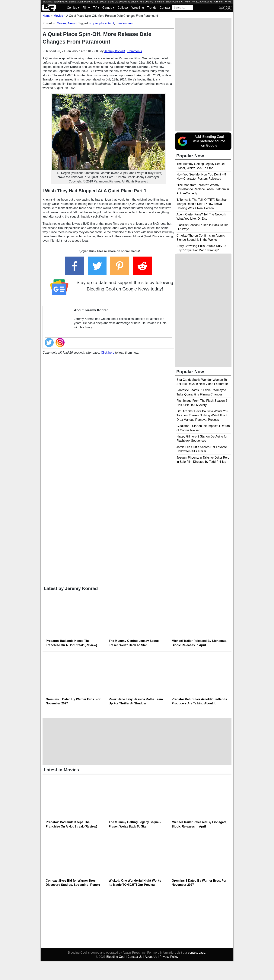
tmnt (111, 23)
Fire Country (146, 2)
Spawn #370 (60, 2)
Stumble (159, 2)
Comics (73, 8)
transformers (124, 23)
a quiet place (98, 23)
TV (96, 8)
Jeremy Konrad (115, 51)
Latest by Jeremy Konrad (71, 588)
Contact (165, 8)
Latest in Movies (61, 770)
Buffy (135, 2)
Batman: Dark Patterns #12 (83, 2)
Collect (123, 8)
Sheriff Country (174, 2)
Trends (152, 8)
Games (108, 8)
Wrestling (138, 8)
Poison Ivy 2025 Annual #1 (198, 2)
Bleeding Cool (116, 957)
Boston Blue (106, 2)
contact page (197, 953)
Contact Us (135, 957)
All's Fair (219, 2)
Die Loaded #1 (122, 2)
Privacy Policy (169, 957)
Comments (135, 51)
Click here (108, 353)
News (72, 23)
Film (86, 8)
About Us (151, 957)
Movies (62, 23)
